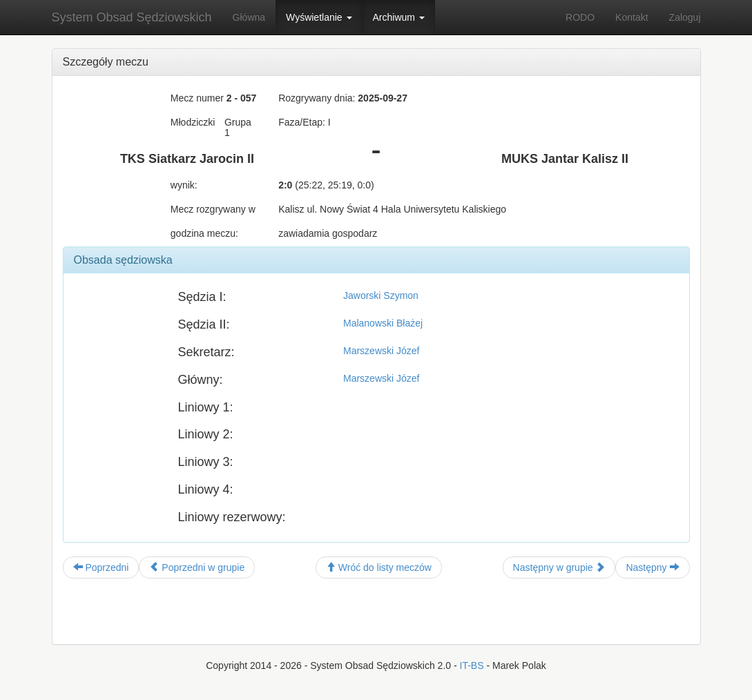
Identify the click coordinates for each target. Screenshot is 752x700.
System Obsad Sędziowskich (132, 17)
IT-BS (472, 665)
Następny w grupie (559, 567)
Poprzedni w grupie (197, 567)
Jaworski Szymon (381, 295)
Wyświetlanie (319, 17)
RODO (580, 17)
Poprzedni (101, 567)
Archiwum (399, 17)
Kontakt (632, 17)
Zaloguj (685, 17)
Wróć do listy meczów (379, 567)
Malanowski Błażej (383, 323)
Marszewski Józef (381, 351)
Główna (249, 17)
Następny (652, 567)
